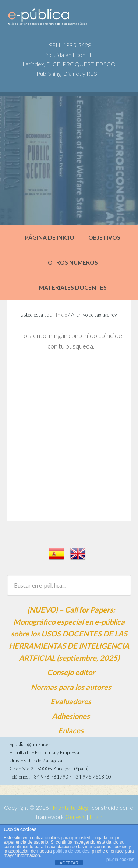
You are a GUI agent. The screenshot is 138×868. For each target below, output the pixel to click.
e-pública (63, 19)
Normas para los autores (71, 687)
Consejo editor (71, 672)
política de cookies (71, 851)
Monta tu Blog (70, 808)
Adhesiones (71, 716)
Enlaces (71, 730)
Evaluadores (71, 701)
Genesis (75, 817)
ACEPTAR (69, 863)
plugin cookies (120, 860)
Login (96, 817)
